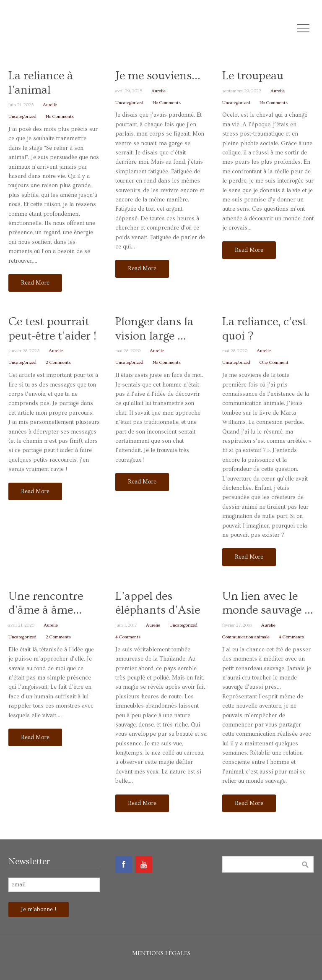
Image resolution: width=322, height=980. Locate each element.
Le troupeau (253, 76)
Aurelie (50, 105)
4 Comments (128, 637)
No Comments (60, 116)
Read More (35, 283)
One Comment (274, 362)
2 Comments (58, 362)
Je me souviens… (158, 76)
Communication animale (246, 637)
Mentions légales (161, 954)
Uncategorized (22, 116)
